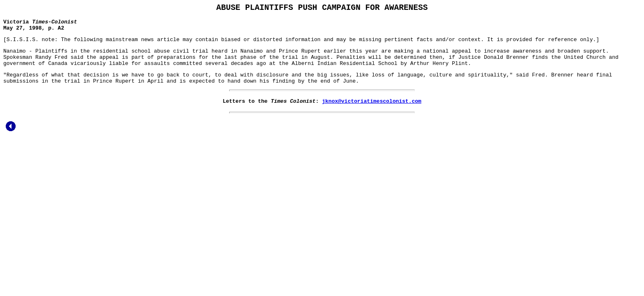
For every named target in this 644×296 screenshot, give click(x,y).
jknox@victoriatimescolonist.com (372, 114)
